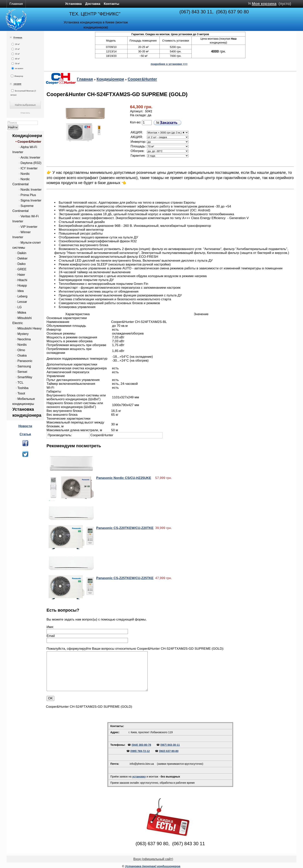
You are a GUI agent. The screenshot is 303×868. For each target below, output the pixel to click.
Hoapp (22, 285)
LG (20, 307)
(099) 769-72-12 (140, 751)
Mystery (23, 334)
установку (139, 777)
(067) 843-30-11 (170, 745)
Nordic (25, 174)
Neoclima (24, 339)
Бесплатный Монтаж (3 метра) (23, 93)
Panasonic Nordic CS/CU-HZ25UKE (124, 478)
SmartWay (25, 377)
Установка (73, 4)
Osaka (22, 355)
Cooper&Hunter (29, 142)
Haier (21, 275)
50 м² (16, 64)
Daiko (21, 264)
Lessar (22, 302)
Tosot (21, 393)
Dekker (22, 258)
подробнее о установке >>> (169, 64)
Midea (22, 313)
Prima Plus (28, 195)
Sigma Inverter (31, 200)
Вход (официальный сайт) (153, 859)
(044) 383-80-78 (141, 745)
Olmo (21, 350)
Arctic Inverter (30, 157)
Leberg (22, 296)
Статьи (25, 434)
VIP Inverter (29, 227)
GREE (22, 269)
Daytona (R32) (31, 163)
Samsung (24, 366)
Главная (16, 4)
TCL (20, 383)
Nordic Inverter (31, 190)
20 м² (16, 44)
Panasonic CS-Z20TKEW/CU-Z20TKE (125, 528)
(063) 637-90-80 (169, 751)
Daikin (22, 253)
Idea (20, 291)
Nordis (22, 345)
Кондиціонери (27, 136)
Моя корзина (264, 4)
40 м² (16, 59)
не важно (17, 68)
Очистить (25, 113)
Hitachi (22, 280)
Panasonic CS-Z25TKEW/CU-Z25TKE (125, 578)
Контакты (111, 4)
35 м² (16, 54)
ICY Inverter (29, 168)
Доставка (93, 4)
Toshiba (23, 388)
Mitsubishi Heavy (29, 328)
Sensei (22, 372)
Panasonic (25, 361)
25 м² (16, 49)
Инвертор (17, 76)
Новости (25, 426)
